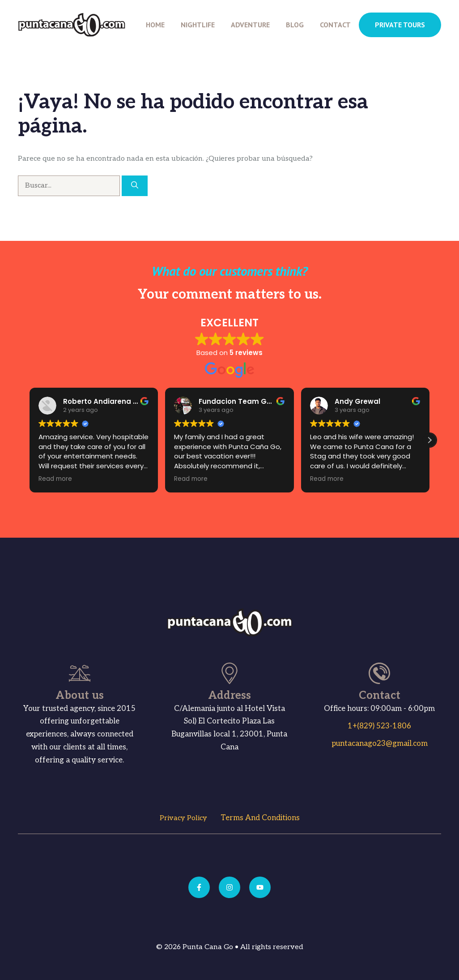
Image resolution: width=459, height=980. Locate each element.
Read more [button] (55, 479)
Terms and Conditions (260, 818)
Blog (295, 25)
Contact (335, 25)
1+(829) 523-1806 (379, 726)
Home (155, 25)
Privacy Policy (183, 818)
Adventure (250, 25)
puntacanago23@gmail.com (380, 744)
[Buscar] (135, 186)
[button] (429, 440)
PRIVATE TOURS (400, 25)
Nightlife (198, 25)
